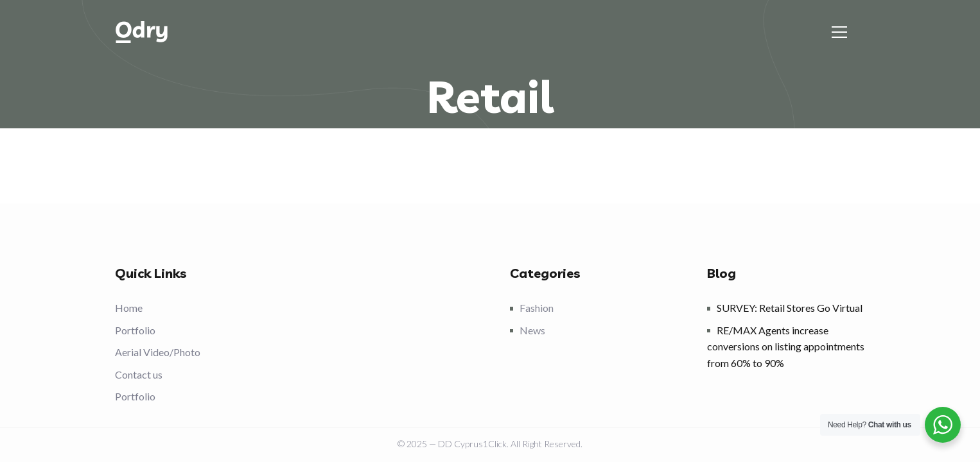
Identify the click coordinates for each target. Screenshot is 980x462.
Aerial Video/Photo (158, 352)
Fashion (537, 308)
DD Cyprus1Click (472, 444)
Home (129, 308)
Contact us (139, 374)
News (532, 330)
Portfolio (135, 330)
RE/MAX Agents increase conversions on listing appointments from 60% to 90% (786, 346)
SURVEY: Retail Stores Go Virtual (790, 308)
